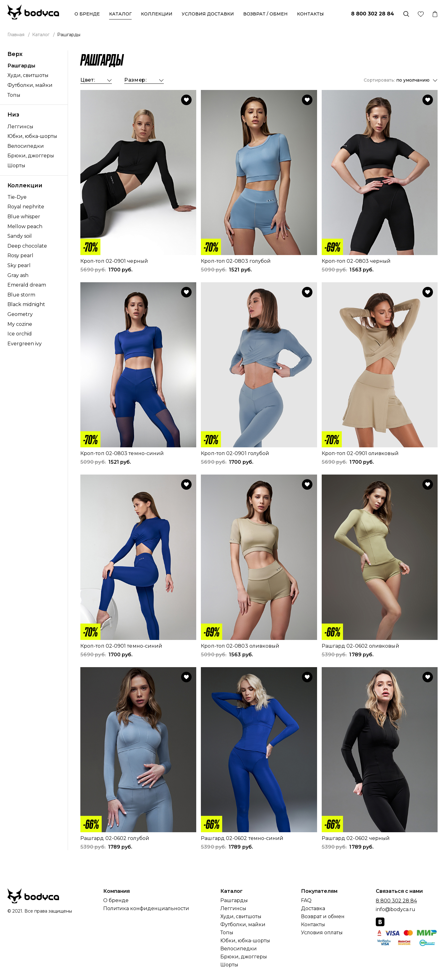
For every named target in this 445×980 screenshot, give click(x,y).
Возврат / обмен (265, 14)
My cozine (20, 324)
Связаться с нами (399, 891)
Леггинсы (20, 127)
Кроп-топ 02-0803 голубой (236, 261)
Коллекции (157, 14)
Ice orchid (20, 334)
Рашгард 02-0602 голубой (115, 838)
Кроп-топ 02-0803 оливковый (240, 646)
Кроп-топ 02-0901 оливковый (360, 453)
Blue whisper (24, 217)
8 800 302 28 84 (373, 14)
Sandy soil (20, 236)
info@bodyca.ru (396, 909)
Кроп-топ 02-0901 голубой (235, 453)
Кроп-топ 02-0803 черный (356, 261)
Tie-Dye (17, 197)
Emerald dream (27, 285)
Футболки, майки (30, 85)
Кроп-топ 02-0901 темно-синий (121, 646)
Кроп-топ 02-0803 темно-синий (122, 453)
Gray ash (18, 275)
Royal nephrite (26, 207)
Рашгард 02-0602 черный (356, 838)
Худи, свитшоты (28, 75)
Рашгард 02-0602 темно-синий (242, 838)
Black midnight (26, 304)
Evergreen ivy (25, 344)
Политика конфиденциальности (146, 909)
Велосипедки (26, 146)
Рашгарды (21, 66)
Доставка (313, 909)
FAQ (306, 901)
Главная (16, 35)
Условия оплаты (322, 933)
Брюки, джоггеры (31, 156)
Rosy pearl (20, 256)
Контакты (310, 14)
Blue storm (21, 295)
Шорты (16, 166)
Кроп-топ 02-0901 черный (114, 261)
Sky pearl (19, 265)
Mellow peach (25, 226)
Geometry (20, 314)
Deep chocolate (27, 246)
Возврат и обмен (323, 917)
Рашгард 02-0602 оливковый (360, 646)
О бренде (87, 14)
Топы (14, 95)
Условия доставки (208, 14)
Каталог (120, 14)
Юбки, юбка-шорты (32, 136)
